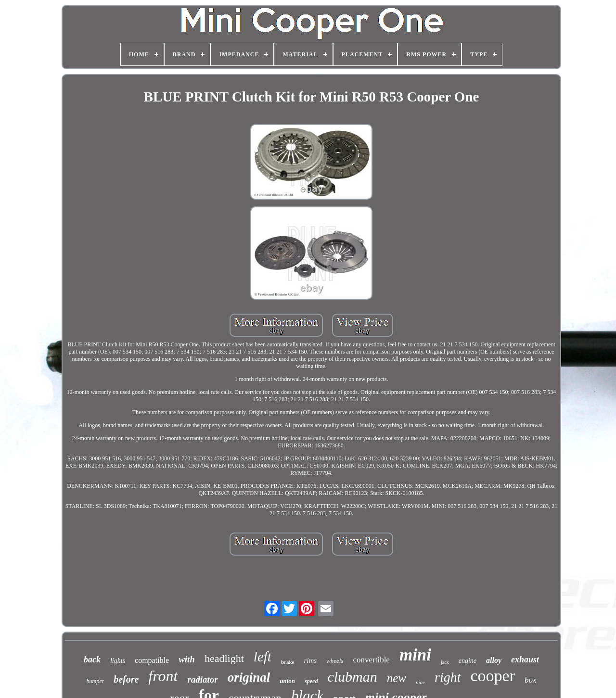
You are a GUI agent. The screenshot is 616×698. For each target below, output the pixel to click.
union (287, 681)
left (263, 657)
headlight (224, 658)
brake (288, 662)
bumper (95, 681)
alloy (494, 660)
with (187, 659)
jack (445, 662)
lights (118, 661)
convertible (371, 660)
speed (311, 681)
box (531, 680)
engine (468, 661)
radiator (202, 679)
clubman (352, 677)
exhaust (525, 660)
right (448, 677)
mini (415, 655)
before (126, 679)
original (249, 677)
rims (310, 660)
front (163, 676)
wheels (335, 661)
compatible (152, 660)
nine (420, 682)
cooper (493, 676)
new (397, 678)
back (92, 660)
